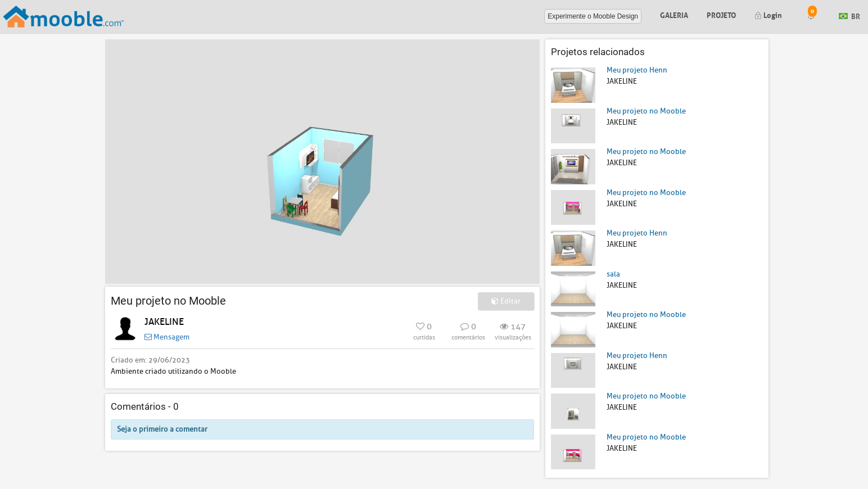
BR (849, 15)
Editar (506, 301)
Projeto (721, 14)
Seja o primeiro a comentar (162, 429)
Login (768, 14)
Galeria (674, 14)
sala (613, 274)
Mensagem (167, 337)
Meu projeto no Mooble (646, 111)
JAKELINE (164, 322)
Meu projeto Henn (637, 70)
